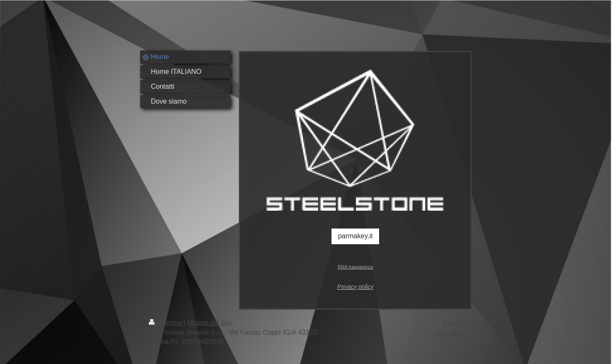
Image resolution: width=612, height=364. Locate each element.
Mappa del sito (210, 323)
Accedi (453, 323)
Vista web (449, 332)
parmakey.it (355, 236)
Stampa (166, 323)
